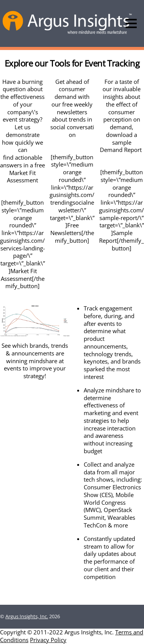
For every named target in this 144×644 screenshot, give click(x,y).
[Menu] (131, 23)
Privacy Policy (48, 640)
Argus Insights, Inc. (27, 616)
